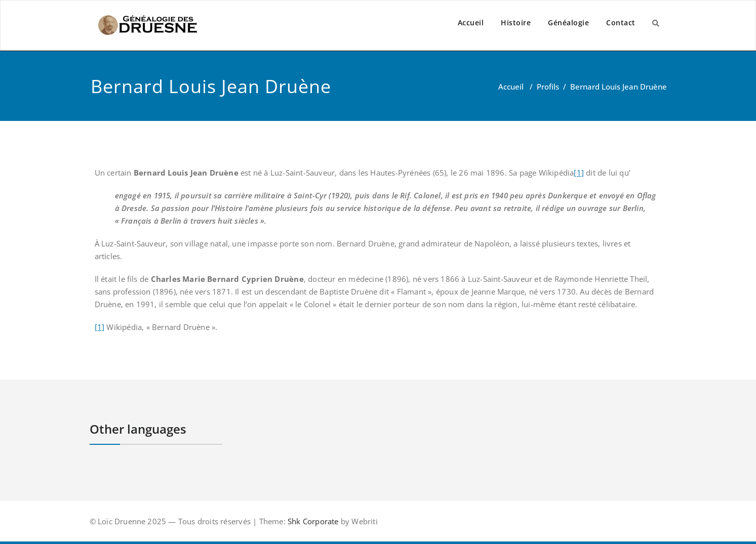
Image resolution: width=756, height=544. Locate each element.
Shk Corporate (312, 521)
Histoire (516, 23)
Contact (621, 23)
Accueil (471, 23)
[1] (579, 173)
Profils (548, 87)
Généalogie (568, 23)
